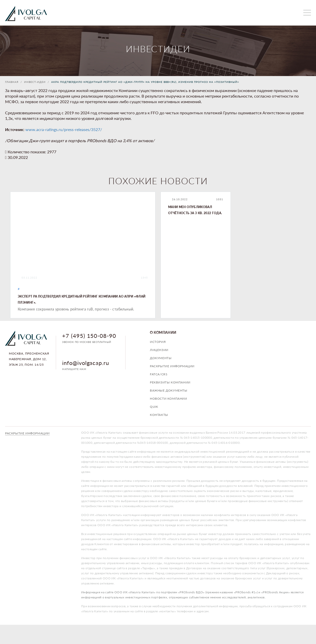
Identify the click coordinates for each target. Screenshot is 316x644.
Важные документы (169, 390)
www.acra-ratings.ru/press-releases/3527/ (64, 129)
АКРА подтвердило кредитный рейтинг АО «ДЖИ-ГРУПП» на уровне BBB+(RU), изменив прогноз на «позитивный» (145, 82)
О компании (163, 332)
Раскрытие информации (172, 366)
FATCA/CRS (159, 374)
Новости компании (169, 399)
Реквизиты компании (170, 382)
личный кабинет (292, 13)
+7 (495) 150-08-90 (89, 336)
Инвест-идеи (35, 82)
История (158, 342)
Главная (12, 82)
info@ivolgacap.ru (86, 363)
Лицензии (159, 350)
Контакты (159, 415)
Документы (161, 358)
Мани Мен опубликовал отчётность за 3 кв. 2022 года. (195, 210)
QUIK (154, 407)
